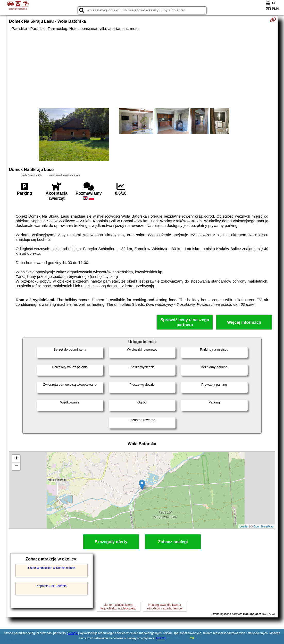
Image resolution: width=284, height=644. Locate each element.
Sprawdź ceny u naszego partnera (185, 322)
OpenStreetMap (263, 526)
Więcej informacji (244, 322)
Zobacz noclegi (173, 542)
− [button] (16, 466)
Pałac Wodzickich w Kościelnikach (52, 568)
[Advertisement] (142, 70)
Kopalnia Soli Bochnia (52, 586)
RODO (161, 638)
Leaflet (244, 526)
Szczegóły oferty (111, 542)
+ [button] (16, 459)
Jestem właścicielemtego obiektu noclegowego (118, 607)
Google (73, 633)
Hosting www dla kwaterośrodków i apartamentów (165, 607)
